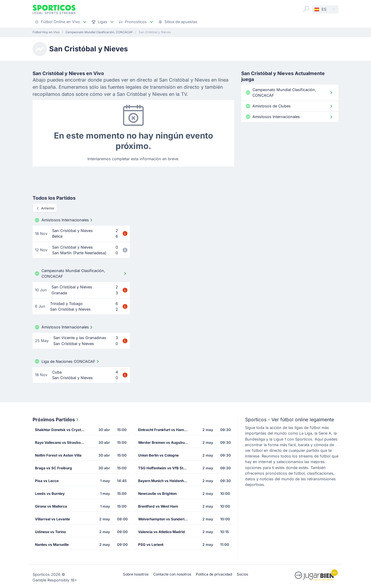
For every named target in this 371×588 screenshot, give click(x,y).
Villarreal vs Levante (52, 519)
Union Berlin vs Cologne (158, 455)
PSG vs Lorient (151, 545)
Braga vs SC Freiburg (53, 468)
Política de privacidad (214, 574)
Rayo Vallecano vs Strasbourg (61, 442)
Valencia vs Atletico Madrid (161, 532)
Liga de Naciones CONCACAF (68, 361)
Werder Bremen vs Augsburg (163, 442)
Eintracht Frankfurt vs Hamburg (165, 430)
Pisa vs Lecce (47, 481)
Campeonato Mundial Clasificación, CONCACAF (81, 274)
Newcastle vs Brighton (157, 494)
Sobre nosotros (136, 574)
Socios (242, 574)
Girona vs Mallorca (51, 506)
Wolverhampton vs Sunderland (164, 519)
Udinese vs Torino (50, 532)
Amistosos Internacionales (64, 220)
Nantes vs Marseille (52, 545)
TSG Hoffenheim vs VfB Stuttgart (165, 468)
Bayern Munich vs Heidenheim (164, 481)
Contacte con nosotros (172, 574)
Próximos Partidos (56, 419)
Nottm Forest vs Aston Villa (58, 455)
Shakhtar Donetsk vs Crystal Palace (62, 430)
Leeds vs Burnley (50, 494)
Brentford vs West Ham (158, 506)
